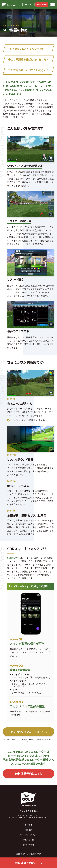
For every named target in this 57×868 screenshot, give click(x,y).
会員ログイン (28, 4)
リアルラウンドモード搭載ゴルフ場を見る (28, 420)
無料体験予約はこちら (28, 774)
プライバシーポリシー (28, 835)
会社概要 (28, 825)
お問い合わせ (28, 845)
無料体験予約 (42, 4)
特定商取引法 (28, 840)
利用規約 (28, 830)
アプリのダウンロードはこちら (29, 732)
